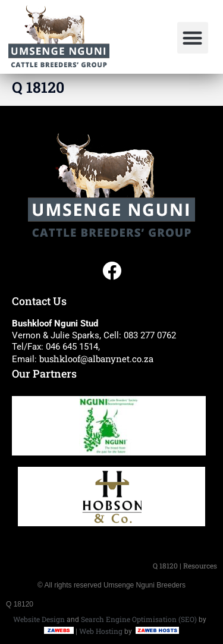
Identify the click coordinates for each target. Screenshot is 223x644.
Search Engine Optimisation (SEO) (139, 619)
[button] (193, 38)
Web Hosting (101, 631)
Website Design (39, 619)
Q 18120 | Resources (185, 566)
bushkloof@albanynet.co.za (96, 359)
